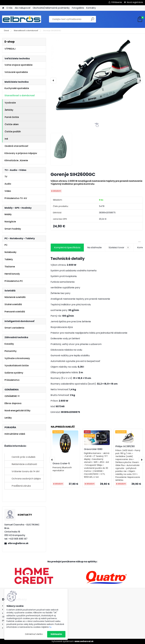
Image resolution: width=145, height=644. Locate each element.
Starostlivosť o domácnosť (26, 31)
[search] (93, 20)
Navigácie (10, 222)
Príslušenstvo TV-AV (16, 198)
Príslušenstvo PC (14, 281)
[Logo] (22, 19)
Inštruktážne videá (15, 434)
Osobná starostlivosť (16, 146)
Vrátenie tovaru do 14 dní (26, 471)
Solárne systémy (14, 373)
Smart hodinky (13, 229)
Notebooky (10, 252)
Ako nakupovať (23, 8)
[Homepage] (3, 8)
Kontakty (91, 8)
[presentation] (53, 80)
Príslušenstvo (12, 380)
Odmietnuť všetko (34, 634)
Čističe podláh (13, 132)
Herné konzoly (12, 274)
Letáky (8, 418)
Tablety (9, 259)
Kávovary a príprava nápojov (21, 153)
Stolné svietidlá (13, 304)
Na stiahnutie (94, 247)
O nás (9, 8)
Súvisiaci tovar (119, 248)
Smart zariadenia (14, 328)
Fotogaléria (78, 8)
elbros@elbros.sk (18, 543)
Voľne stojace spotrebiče (18, 65)
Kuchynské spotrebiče (17, 88)
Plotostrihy (11, 351)
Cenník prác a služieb (24, 457)
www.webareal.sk (84, 641)
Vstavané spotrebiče (16, 72)
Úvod (6, 31)
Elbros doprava (13, 403)
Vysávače (10, 103)
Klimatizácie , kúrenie (16, 160)
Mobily (8, 214)
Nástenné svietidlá (15, 297)
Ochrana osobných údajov (26, 479)
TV (6, 177)
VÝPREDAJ (10, 49)
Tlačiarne (10, 267)
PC (6, 245)
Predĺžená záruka (21, 486)
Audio (8, 184)
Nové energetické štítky (17, 411)
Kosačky (9, 344)
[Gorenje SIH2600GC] (97, 75)
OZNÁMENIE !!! (12, 396)
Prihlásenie (117, 2)
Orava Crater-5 (61, 463)
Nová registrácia (135, 2)
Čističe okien (12, 124)
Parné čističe (12, 117)
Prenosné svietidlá (15, 312)
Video (8, 191)
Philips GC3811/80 (125, 446)
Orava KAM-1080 (93, 449)
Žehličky (9, 110)
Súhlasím (56, 634)
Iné (6, 139)
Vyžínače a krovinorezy (17, 358)
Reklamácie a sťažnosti (24, 464)
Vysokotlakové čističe (17, 366)
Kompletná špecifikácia (67, 247)
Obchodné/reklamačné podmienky (51, 8)
